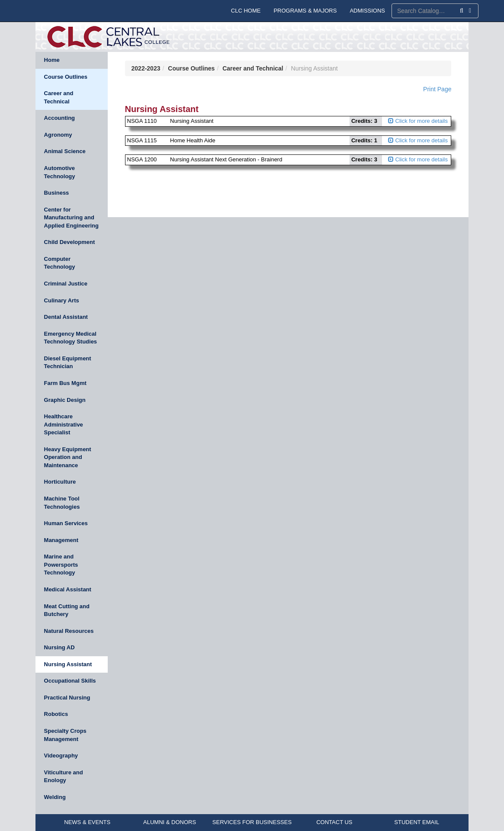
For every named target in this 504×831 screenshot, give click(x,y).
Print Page (437, 89)
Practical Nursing (67, 698)
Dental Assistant (66, 317)
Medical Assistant (68, 589)
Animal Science (65, 151)
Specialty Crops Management (65, 735)
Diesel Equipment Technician (68, 363)
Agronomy (58, 135)
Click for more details (418, 121)
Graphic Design (65, 400)
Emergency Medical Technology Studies (71, 338)
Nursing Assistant (68, 664)
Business (57, 193)
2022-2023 (146, 68)
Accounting (60, 118)
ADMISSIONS (367, 11)
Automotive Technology (60, 172)
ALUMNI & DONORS (170, 822)
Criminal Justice (66, 284)
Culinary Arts (62, 300)
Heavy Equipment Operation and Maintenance (68, 457)
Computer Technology (60, 263)
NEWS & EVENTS (87, 822)
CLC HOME (246, 11)
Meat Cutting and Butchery (67, 610)
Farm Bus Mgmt (65, 383)
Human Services (66, 523)
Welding (55, 797)
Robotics (56, 714)
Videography (61, 756)
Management (61, 540)
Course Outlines (66, 77)
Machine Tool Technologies (62, 503)
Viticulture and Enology (64, 776)
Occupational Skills (70, 681)
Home (52, 60)
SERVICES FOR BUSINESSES (252, 822)
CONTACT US (334, 822)
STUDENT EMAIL (417, 822)
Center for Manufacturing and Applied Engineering (71, 218)
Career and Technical (59, 97)
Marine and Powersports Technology (61, 565)
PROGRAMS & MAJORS (305, 11)
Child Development (70, 242)
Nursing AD (59, 647)
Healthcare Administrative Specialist (64, 424)
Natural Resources (69, 631)
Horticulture (60, 482)
